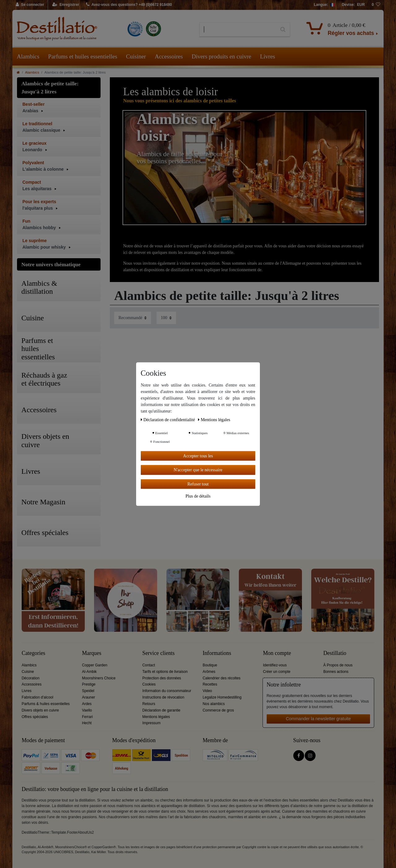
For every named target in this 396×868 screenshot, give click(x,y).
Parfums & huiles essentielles (46, 704)
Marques (92, 653)
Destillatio (335, 653)
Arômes (209, 672)
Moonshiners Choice (99, 678)
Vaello (87, 710)
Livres (268, 56)
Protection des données (162, 678)
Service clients (158, 653)
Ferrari (87, 717)
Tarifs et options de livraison (165, 672)
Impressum (151, 723)
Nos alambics (214, 704)
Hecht (87, 723)
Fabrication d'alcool (37, 697)
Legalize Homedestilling (222, 697)
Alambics (28, 56)
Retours (149, 704)
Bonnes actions (336, 672)
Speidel (88, 691)
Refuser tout (198, 484)
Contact (149, 665)
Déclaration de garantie (161, 710)
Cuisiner (136, 56)
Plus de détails (198, 496)
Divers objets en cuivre (40, 710)
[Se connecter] (30, 5)
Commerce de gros (218, 710)
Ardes (87, 704)
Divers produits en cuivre (221, 56)
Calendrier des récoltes (222, 678)
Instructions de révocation (163, 697)
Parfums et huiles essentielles (83, 56)
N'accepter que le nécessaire (198, 470)
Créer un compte (277, 672)
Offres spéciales (35, 717)
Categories (33, 653)
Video (207, 691)
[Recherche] (283, 30)
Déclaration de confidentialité (168, 419)
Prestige (89, 684)
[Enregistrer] (66, 5)
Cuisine (28, 672)
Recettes (210, 684)
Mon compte (277, 653)
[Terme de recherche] (238, 30)
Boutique (210, 665)
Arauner (88, 697)
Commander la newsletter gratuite (318, 719)
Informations (217, 653)
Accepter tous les (198, 456)
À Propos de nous (338, 665)
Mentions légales (156, 717)
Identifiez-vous (275, 665)
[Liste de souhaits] (376, 5)
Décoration (31, 678)
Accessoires (169, 56)
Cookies (149, 684)
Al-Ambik (89, 672)
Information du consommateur (167, 691)
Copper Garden (95, 665)
